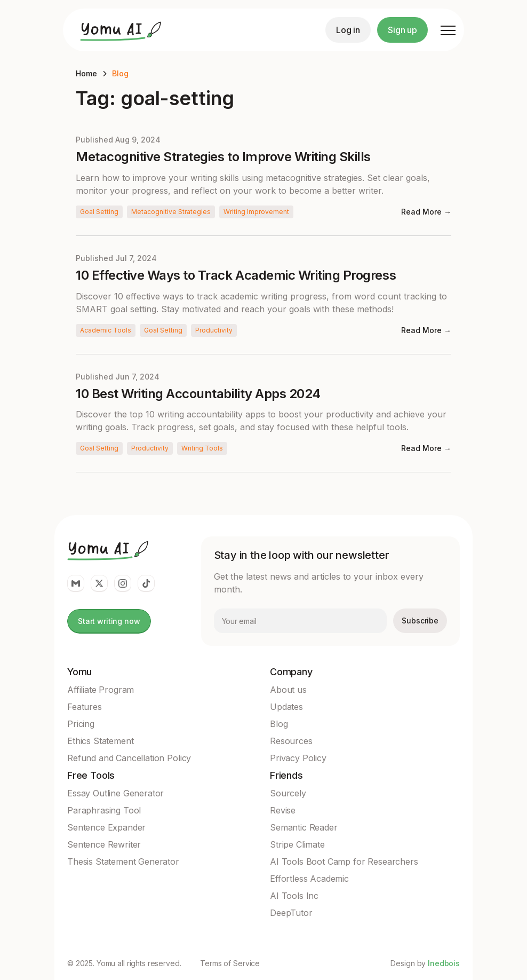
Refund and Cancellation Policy (129, 758)
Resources (291, 741)
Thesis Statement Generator (123, 862)
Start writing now (109, 621)
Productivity (214, 330)
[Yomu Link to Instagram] (123, 583)
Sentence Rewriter (104, 844)
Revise (283, 810)
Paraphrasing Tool (104, 810)
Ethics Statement (100, 741)
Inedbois (444, 963)
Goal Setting (99, 212)
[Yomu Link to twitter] (99, 583)
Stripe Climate (297, 844)
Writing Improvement (256, 212)
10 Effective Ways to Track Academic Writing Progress (236, 275)
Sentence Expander (106, 827)
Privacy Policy (298, 758)
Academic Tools (106, 330)
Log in (348, 30)
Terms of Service (230, 963)
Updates (286, 707)
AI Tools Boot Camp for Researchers (344, 862)
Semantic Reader (304, 827)
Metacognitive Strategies (171, 212)
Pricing (81, 724)
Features (85, 707)
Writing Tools (202, 448)
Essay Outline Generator (115, 793)
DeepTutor (291, 913)
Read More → (426, 212)
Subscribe (420, 621)
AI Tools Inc (294, 896)
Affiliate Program (101, 690)
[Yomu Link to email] (76, 583)
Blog (120, 73)
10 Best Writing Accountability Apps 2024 (198, 394)
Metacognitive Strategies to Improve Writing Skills (223, 157)
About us (288, 690)
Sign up (402, 30)
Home (86, 73)
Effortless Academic (309, 879)
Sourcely (288, 793)
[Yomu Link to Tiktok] (146, 583)
